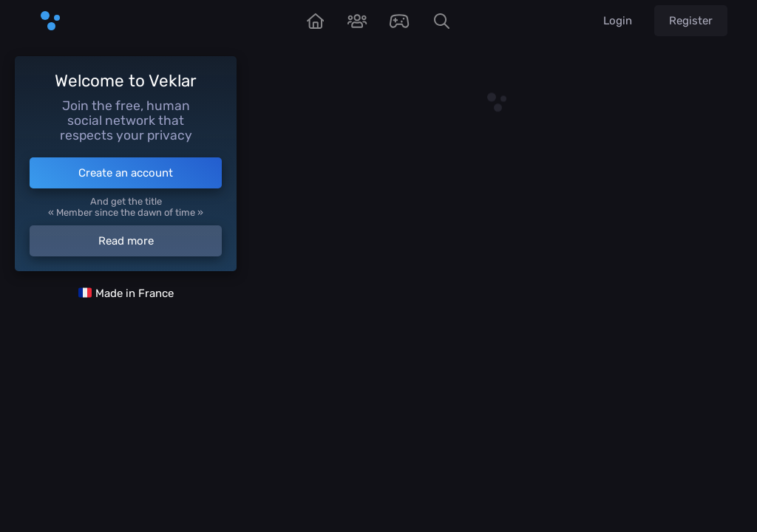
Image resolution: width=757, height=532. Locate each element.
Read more (126, 241)
